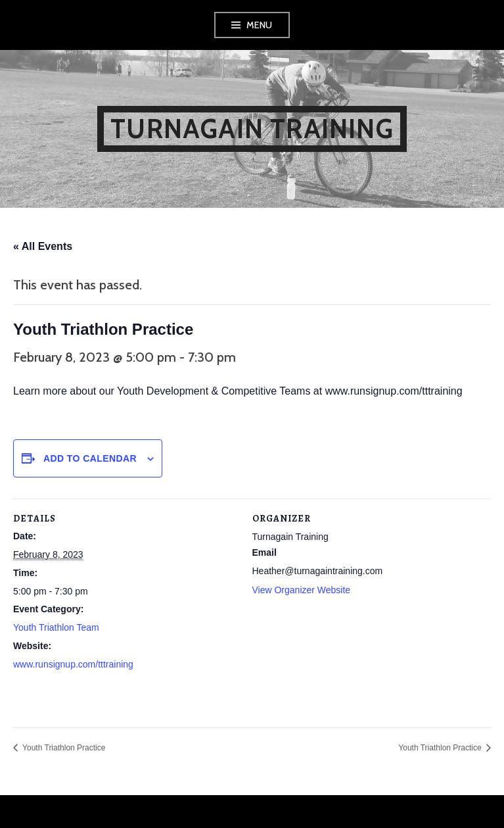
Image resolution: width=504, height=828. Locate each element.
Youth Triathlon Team (56, 627)
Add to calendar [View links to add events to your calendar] (90, 458)
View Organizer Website (302, 590)
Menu (260, 25)
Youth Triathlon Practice (63, 748)
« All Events (43, 246)
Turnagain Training (252, 129)
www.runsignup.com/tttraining (73, 664)
